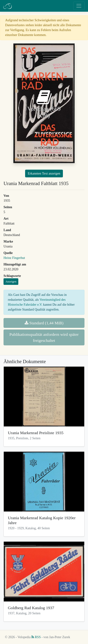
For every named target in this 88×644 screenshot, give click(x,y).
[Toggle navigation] (79, 6)
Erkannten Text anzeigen (44, 174)
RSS (36, 637)
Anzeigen (11, 282)
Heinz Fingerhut (14, 258)
